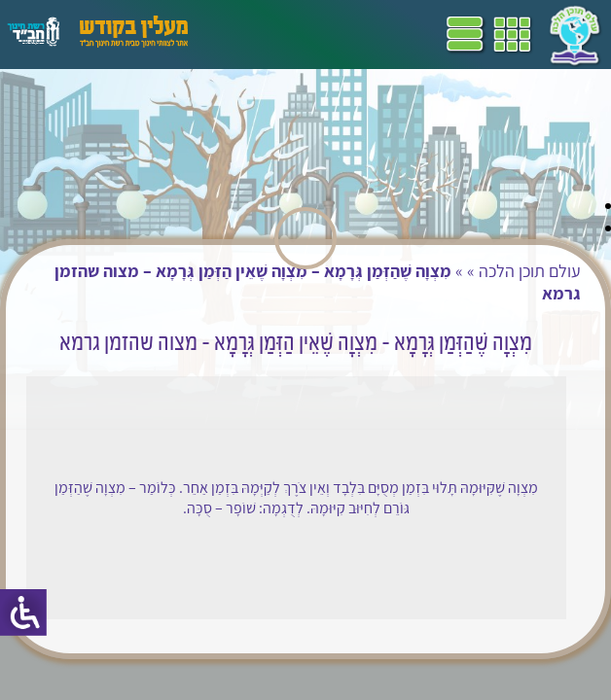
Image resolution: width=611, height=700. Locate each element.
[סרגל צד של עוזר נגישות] (23, 612)
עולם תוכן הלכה (530, 271)
